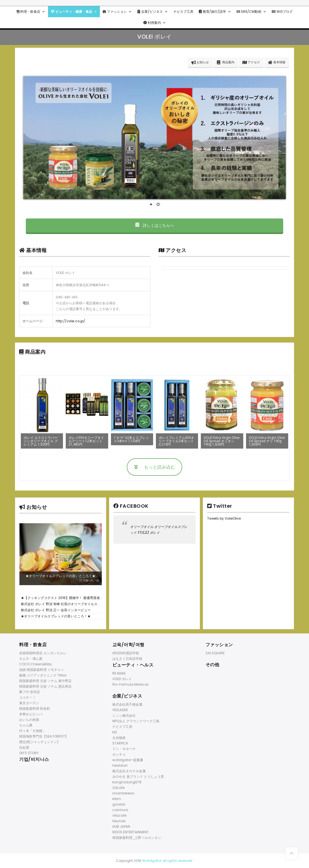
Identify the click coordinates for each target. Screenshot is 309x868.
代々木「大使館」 (32, 731)
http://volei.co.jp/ (70, 321)
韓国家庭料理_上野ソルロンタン (137, 838)
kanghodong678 (127, 782)
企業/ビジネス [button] (153, 12)
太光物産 (119, 738)
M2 (115, 732)
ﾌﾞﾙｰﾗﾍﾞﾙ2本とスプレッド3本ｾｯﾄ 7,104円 (131, 439)
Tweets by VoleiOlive (224, 518)
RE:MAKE (119, 673)
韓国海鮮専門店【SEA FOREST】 (44, 736)
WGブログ (282, 12)
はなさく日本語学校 (127, 659)
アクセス (251, 62)
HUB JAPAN (121, 827)
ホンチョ (119, 754)
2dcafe (118, 788)
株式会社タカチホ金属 (129, 771)
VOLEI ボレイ (122, 679)
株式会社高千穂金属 (127, 704)
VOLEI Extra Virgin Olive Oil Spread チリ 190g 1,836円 (267, 441)
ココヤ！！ (27, 697)
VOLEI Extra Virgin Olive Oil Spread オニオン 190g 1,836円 (222, 441)
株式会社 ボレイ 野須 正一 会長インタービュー (56, 610)
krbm (117, 799)
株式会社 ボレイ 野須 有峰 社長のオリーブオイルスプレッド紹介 (61, 604)
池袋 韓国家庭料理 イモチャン (42, 670)
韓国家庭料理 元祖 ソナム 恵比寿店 (45, 686)
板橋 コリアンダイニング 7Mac (43, 675)
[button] (44, 12)
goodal (119, 804)
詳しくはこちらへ (154, 225)
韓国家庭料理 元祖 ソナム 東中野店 (45, 681)
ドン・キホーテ (124, 749)
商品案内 (226, 62)
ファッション (117, 12)
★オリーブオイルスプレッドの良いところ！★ (60, 576)
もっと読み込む (155, 467)
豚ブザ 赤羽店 (30, 692)
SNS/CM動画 (251, 12)
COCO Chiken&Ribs (36, 664)
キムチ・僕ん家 (31, 659)
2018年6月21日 (89, 580)
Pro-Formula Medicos (131, 684)
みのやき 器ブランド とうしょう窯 (138, 777)
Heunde (119, 821)
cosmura (120, 810)
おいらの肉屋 (29, 720)
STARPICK (120, 743)
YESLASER (120, 710)
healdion (120, 765)
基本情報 (277, 62)
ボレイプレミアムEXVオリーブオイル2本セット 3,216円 (176, 441)
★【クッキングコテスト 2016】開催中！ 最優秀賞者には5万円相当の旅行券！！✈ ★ (60, 598)
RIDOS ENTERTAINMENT (131, 832)
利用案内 (155, 23)
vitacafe (119, 815)
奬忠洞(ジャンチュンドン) (39, 742)
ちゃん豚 (26, 725)
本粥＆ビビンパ (31, 714)
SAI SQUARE (215, 653)
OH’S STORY (29, 753)
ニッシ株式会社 (124, 715)
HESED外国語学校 (126, 653)
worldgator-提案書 (128, 760)
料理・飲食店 (31, 12)
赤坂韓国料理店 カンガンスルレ (43, 653)
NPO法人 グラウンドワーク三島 (136, 721)
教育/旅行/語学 (215, 12)
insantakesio (123, 793)
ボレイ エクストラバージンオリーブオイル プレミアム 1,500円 (41, 441)
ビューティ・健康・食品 (74, 12)
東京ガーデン (29, 703)
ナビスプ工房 (183, 12)
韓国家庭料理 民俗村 (35, 709)
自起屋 (24, 747)
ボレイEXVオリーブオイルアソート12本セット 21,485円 (86, 441)
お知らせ (200, 62)
